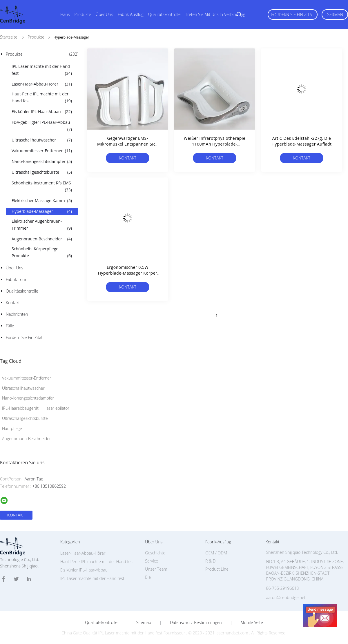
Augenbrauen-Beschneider (42, 239)
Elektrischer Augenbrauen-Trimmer (42, 225)
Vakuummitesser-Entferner (42, 151)
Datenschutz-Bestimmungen (196, 623)
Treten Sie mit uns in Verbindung (215, 14)
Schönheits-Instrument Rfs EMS (42, 187)
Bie (148, 577)
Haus (65, 14)
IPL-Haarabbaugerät (20, 408)
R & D (210, 561)
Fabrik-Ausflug (131, 14)
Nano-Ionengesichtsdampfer (42, 162)
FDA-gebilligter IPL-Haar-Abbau (42, 126)
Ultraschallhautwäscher (42, 140)
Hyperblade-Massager (42, 211)
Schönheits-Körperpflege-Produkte (42, 253)
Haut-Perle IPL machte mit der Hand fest (42, 98)
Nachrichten (17, 314)
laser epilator (57, 408)
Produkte (83, 14)
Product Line (217, 569)
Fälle (10, 326)
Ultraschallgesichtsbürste (42, 172)
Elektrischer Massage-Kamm (42, 201)
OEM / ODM (216, 553)
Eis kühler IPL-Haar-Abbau (42, 112)
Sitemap (144, 623)
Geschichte (155, 553)
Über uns (104, 14)
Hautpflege (12, 428)
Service (152, 561)
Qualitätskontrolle (164, 14)
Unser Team (156, 569)
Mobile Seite (252, 623)
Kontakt (13, 303)
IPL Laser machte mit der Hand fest (42, 70)
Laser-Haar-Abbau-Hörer (42, 84)
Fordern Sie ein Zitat (293, 15)
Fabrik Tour (16, 279)
